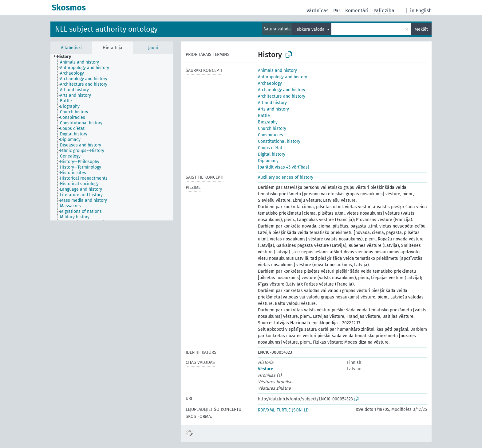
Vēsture (266, 369)
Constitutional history (279, 141)
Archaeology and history (282, 90)
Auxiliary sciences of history (286, 177)
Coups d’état (270, 148)
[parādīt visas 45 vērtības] (284, 167)
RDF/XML (267, 410)
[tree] (112, 137)
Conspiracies (271, 135)
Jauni (153, 48)
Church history (272, 129)
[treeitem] (67, 57)
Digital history (272, 154)
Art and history (272, 103)
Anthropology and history (282, 77)
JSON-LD (300, 410)
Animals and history (277, 70)
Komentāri (357, 11)
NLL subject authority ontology (106, 29)
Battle (264, 116)
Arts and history (273, 109)
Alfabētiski (71, 48)
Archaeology (270, 83)
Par (337, 11)
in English (421, 11)
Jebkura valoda (311, 29)
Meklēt (421, 29)
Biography (268, 122)
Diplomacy (268, 161)
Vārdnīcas (317, 11)
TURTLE (284, 410)
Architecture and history (282, 96)
